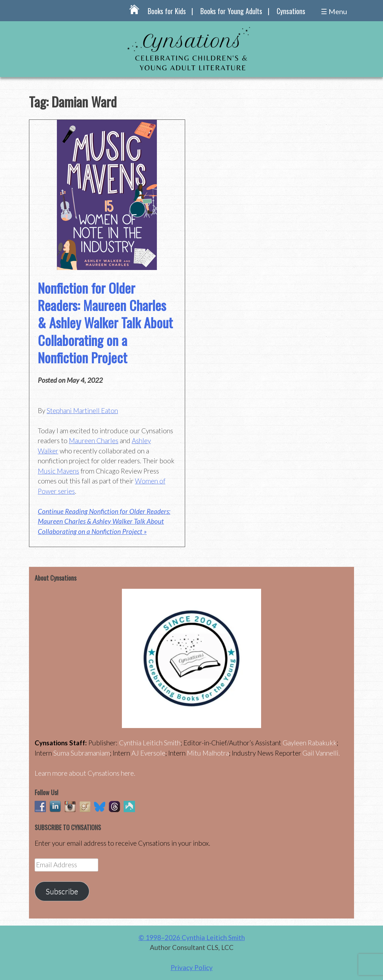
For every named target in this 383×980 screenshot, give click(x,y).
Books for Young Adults (231, 11)
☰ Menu (334, 11)
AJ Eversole (148, 753)
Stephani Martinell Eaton (82, 410)
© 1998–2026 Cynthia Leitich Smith (192, 937)
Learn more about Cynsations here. (85, 773)
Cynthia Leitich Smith (150, 743)
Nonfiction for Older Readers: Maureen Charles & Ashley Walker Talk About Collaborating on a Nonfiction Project (105, 323)
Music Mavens (58, 471)
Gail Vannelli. (321, 753)
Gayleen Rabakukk (310, 743)
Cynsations (291, 11)
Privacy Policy (192, 967)
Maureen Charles (94, 441)
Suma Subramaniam (82, 753)
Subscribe (62, 891)
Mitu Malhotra (208, 753)
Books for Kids (167, 11)
